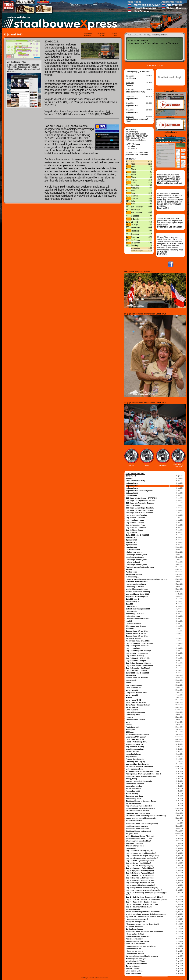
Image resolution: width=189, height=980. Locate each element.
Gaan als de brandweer (135, 944)
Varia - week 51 (132, 690)
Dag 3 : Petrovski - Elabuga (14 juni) (140, 885)
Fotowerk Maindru (133, 624)
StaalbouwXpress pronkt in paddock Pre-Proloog (146, 816)
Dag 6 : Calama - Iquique (136, 661)
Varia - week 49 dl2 (134, 700)
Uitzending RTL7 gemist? (136, 737)
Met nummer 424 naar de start (138, 941)
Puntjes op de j (132, 572)
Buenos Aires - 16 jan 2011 (137, 634)
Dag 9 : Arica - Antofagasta (137, 653)
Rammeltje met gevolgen (136, 959)
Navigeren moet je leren (136, 922)
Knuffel (129, 621)
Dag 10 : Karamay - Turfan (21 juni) (140, 868)
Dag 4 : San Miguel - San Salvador (140, 666)
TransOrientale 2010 (134, 821)
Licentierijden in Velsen (135, 961)
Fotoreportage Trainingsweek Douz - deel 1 (143, 771)
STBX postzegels (133, 505)
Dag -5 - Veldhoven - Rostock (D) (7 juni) (142, 904)
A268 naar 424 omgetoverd (137, 919)
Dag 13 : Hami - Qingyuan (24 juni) (140, 861)
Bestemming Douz (133, 799)
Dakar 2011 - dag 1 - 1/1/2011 (137, 673)
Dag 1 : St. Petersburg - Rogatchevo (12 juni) (144, 890)
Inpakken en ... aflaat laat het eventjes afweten (145, 917)
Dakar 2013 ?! (132, 606)
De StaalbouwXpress (134, 929)
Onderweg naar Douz (134, 796)
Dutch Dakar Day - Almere (136, 964)
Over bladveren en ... (134, 949)
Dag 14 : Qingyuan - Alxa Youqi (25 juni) (142, 858)
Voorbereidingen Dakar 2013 (137, 594)
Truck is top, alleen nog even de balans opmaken (146, 914)
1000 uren (130, 732)
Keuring (129, 569)
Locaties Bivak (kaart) (135, 557)
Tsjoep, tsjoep (132, 779)
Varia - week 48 (132, 710)
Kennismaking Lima (134, 574)
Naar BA (129, 683)
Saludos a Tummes (134, 638)
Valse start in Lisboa (134, 971)
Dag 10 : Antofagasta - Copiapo (139, 651)
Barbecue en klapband (135, 784)
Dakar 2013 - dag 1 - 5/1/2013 (137, 535)
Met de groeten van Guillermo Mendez (141, 818)
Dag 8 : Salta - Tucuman (136, 518)
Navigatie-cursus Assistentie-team (140, 567)
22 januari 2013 (132, 112)
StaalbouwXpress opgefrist (137, 826)
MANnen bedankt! (133, 909)
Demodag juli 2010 (133, 754)
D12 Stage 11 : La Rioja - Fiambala (140, 508)
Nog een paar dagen (134, 685)
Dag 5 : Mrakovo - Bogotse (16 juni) (140, 880)
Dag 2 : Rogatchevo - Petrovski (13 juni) (142, 888)
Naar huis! (130, 629)
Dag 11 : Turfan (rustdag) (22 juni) (139, 866)
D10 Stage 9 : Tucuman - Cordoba (139, 513)
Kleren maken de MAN (135, 934)
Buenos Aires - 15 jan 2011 (137, 636)
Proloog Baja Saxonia (135, 759)
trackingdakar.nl (171, 132)
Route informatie (133, 727)
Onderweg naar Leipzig (135, 762)
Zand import (131, 78)
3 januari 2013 (132, 540)
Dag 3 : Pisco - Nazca (135, 530)
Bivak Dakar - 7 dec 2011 (136, 702)
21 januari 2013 (132, 488)
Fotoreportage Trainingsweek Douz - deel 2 (143, 774)
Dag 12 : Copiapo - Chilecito (137, 646)
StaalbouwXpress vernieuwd (137, 811)
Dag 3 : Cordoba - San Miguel (138, 668)
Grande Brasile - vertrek (136, 720)
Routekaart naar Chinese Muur (138, 936)
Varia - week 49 (132, 707)
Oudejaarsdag (132, 547)
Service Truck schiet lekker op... (139, 592)
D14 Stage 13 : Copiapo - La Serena (140, 501)
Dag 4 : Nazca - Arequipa (136, 528)
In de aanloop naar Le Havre (137, 734)
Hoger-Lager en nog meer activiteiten (141, 946)
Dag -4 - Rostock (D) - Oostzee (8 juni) (141, 902)
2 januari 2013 (132, 542)
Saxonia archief (132, 752)
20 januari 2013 (132, 106)
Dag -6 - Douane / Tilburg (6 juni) (139, 907)
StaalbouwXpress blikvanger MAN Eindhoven (144, 932)
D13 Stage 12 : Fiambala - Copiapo (140, 503)
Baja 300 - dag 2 (132, 599)
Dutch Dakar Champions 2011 (138, 609)
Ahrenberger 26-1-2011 (135, 614)
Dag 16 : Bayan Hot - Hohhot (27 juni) (141, 853)
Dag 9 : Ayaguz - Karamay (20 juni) (140, 871)
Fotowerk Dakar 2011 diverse (138, 619)
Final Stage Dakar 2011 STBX (138, 641)
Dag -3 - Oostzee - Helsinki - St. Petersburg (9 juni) (146, 899)
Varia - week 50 (132, 695)
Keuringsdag (131, 675)
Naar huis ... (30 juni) (134, 843)
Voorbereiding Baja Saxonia (137, 764)
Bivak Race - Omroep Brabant (138, 705)
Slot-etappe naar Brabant (136, 626)
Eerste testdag (132, 794)
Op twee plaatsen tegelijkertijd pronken (142, 956)
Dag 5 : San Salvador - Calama (138, 663)
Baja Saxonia (131, 611)
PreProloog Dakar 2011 (135, 744)
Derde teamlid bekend (135, 954)
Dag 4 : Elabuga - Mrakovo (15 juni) (140, 883)
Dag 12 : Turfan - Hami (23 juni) (138, 863)
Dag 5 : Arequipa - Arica (136, 525)
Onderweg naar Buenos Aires (138, 813)
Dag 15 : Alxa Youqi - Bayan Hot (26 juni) (142, 856)
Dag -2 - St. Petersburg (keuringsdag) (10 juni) (144, 897)
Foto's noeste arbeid (134, 939)
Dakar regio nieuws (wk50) (137, 565)
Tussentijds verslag (134, 786)
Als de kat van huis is (135, 951)
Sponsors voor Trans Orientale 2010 (141, 808)
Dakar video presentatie (136, 712)
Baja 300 (129, 604)
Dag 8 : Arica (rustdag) (135, 656)
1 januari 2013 (132, 545)
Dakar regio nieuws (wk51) (137, 560)
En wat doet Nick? (133, 789)
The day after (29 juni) (135, 846)
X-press (129, 698)
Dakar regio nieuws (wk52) (137, 555)
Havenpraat (131, 730)
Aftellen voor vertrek (134, 552)
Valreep (129, 725)
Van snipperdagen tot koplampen (139, 766)
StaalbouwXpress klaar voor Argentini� (142, 824)
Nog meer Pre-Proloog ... (136, 747)
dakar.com (171, 117)
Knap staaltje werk (133, 973)
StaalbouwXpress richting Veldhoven (141, 776)
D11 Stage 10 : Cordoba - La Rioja (140, 510)
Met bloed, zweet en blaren (137, 582)
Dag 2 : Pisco (131, 533)
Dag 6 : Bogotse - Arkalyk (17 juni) (140, 878)
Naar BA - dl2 (131, 680)
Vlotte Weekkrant (133, 550)
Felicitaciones (132, 496)
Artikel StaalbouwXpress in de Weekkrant (143, 912)
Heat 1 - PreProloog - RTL (136, 742)
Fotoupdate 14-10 (133, 791)
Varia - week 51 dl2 (134, 688)
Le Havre (130, 717)
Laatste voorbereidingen (136, 584)
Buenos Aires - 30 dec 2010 (137, 678)
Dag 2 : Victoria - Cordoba (136, 670)
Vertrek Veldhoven (133, 803)
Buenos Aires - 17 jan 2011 (137, 631)
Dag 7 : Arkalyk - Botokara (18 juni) (140, 875)
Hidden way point (133, 715)
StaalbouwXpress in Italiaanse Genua (141, 801)
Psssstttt (130, 85)
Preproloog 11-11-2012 (135, 587)
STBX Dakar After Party (135, 92)
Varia (128, 722)
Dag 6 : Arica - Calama (135, 523)
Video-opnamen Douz (135, 769)
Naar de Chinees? (133, 968)
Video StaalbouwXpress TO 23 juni (140, 836)
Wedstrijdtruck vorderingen (137, 589)
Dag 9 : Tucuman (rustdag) (137, 515)
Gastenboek (131, 848)
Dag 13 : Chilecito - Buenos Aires (139, 643)
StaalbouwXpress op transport (138, 831)
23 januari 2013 (132, 99)
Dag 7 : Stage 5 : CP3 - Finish (138, 658)
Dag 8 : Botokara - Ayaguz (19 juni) (140, 873)
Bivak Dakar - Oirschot (135, 739)
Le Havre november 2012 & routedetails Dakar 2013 (147, 579)
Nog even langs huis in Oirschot (139, 806)
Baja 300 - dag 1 (132, 601)
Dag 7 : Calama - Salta (135, 520)
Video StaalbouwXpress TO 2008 (139, 838)
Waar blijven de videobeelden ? (139, 841)
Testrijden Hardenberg (135, 749)
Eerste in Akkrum (133, 966)
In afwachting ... (132, 577)
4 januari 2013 (132, 537)
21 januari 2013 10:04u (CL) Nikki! (139, 491)
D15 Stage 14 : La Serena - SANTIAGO (141, 498)
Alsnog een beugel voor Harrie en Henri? (143, 924)
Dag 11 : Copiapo (133, 648)
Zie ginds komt (132, 834)
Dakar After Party (133, 616)
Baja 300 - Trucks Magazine (137, 597)
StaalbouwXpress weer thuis (137, 829)
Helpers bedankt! (133, 562)
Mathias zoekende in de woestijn (139, 781)
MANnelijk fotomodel (134, 927)
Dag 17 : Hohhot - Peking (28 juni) (140, 851)
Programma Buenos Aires (136, 693)
